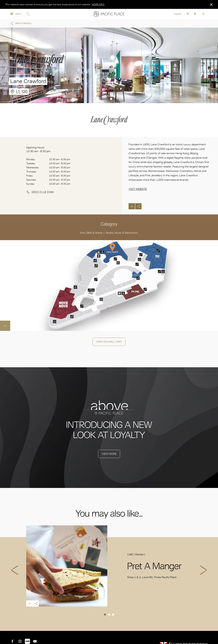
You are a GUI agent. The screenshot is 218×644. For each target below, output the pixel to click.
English (178, 14)
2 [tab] (111, 99)
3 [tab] (113, 615)
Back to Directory (20, 23)
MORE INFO (98, 4)
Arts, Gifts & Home (91, 233)
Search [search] (28, 14)
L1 (5, 325)
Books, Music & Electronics (122, 233)
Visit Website (138, 189)
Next (203, 570)
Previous (15, 570)
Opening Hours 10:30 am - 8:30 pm (38, 149)
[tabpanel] (109, 65)
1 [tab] (107, 99)
